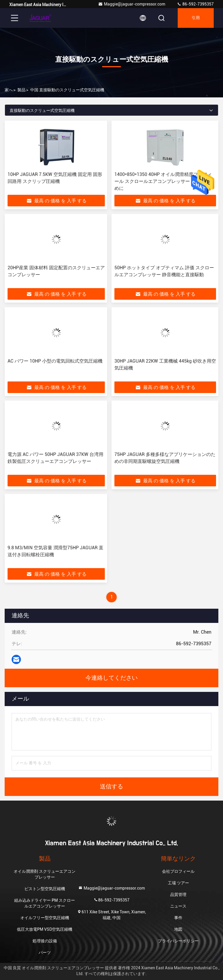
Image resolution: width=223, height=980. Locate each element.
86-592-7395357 (195, 4)
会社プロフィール (178, 871)
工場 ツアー (178, 883)
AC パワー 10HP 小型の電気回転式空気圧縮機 (55, 361)
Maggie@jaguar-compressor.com (132, 4)
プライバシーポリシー (178, 941)
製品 (21, 90)
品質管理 (178, 894)
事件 (178, 918)
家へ (9, 90)
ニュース (178, 906)
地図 (178, 929)
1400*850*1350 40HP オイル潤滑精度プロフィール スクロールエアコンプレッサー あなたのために (164, 181)
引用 (196, 18)
